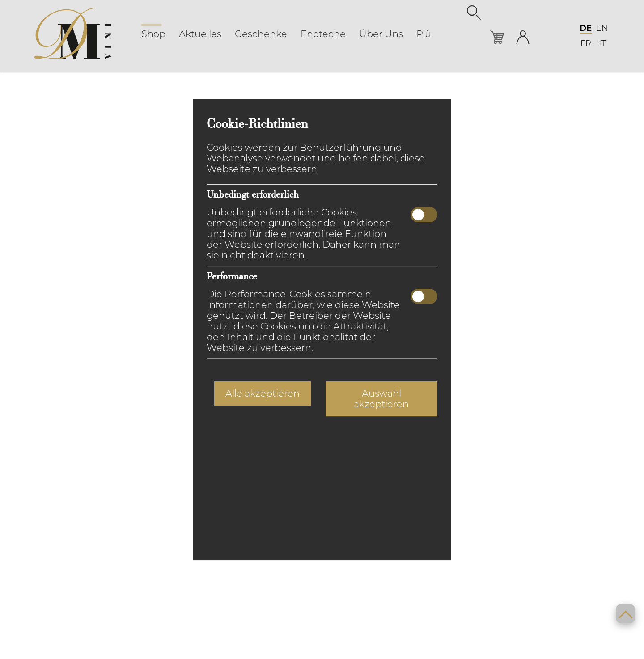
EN (602, 28)
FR (586, 43)
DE (586, 28)
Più (424, 34)
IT (602, 43)
